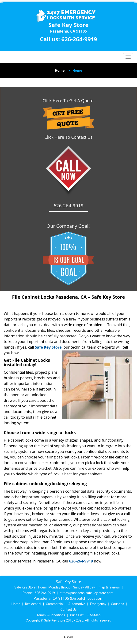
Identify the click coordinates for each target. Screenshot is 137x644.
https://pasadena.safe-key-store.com (86, 593)
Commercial (55, 604)
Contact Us (69, 610)
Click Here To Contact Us (68, 137)
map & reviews (110, 587)
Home (60, 70)
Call (69, 637)
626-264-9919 (79, 39)
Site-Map (94, 615)
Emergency (98, 604)
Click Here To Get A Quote (68, 101)
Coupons (118, 604)
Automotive (77, 604)
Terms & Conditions (51, 615)
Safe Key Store (48, 347)
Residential (33, 604)
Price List (77, 615)
